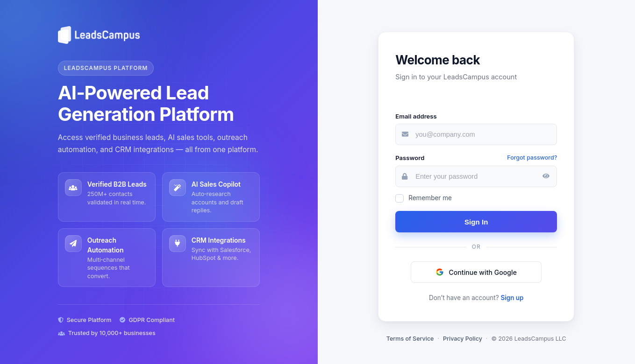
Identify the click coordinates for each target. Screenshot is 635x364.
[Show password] (546, 176)
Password (410, 158)
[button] (476, 272)
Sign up (512, 298)
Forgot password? (532, 157)
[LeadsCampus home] (159, 35)
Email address (416, 116)
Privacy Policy (463, 339)
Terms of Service (410, 339)
